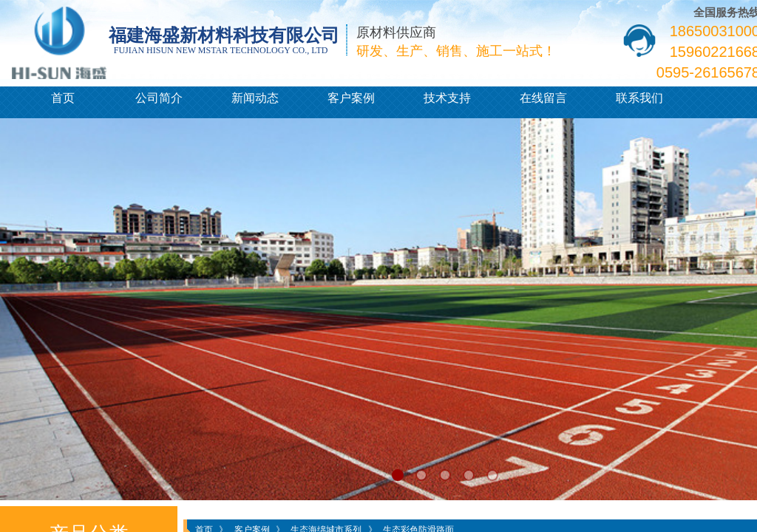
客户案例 (351, 98)
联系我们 (639, 98)
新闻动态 (255, 98)
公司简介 (159, 98)
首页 (63, 98)
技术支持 (447, 98)
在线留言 (543, 98)
